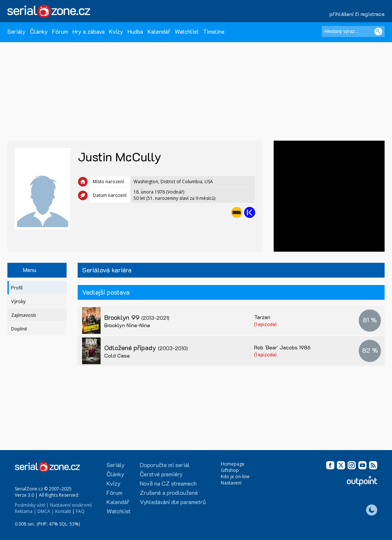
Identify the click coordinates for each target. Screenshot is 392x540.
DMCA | (46, 511)
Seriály (16, 31)
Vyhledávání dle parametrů (173, 502)
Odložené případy (146, 348)
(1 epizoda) (265, 324)
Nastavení (231, 483)
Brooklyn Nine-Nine (127, 325)
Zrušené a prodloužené (169, 492)
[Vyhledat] (378, 31)
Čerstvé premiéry (161, 474)
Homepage (233, 464)
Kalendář (159, 31)
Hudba (135, 31)
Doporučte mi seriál (165, 465)
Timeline (214, 31)
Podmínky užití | (32, 505)
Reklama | (26, 511)
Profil (17, 288)
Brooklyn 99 (137, 317)
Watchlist (187, 31)
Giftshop (230, 470)
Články (39, 31)
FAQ (80, 511)
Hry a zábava (89, 31)
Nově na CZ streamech (168, 483)
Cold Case (117, 355)
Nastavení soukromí (71, 505)
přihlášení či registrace (357, 14)
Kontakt (63, 511)
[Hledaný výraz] (353, 31)
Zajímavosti (23, 315)
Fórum (60, 31)
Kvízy (116, 31)
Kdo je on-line (235, 477)
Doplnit (19, 329)
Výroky (18, 301)
